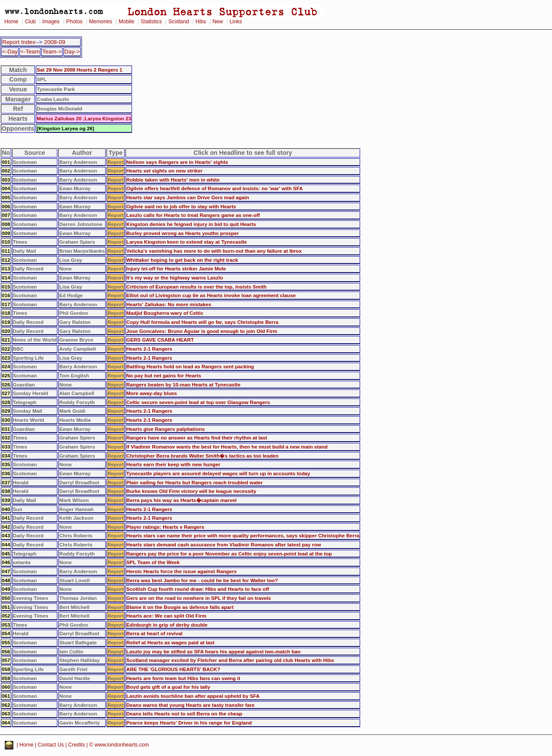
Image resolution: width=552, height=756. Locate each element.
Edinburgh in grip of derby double (167, 625)
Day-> (72, 52)
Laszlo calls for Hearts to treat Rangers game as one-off (193, 215)
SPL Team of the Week (153, 562)
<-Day (10, 52)
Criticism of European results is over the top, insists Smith (196, 287)
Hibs (201, 22)
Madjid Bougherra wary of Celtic (165, 313)
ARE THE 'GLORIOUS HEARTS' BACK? (173, 669)
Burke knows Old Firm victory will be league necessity (191, 491)
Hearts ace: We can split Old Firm (166, 616)
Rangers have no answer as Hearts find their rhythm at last (197, 438)
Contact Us (51, 745)
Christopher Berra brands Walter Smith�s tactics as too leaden (202, 456)
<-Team (30, 52)
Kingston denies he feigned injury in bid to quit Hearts (191, 224)
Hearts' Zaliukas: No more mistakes (169, 304)
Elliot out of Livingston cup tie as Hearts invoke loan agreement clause (211, 295)
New (218, 22)
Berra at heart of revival (155, 633)
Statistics (151, 22)
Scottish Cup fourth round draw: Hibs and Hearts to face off (198, 589)
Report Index (19, 42)
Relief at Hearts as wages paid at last (171, 642)
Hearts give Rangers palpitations (166, 429)
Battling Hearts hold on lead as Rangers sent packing (190, 366)
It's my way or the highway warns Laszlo (175, 278)
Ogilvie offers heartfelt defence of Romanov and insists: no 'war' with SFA (215, 188)
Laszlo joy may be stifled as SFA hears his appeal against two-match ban (213, 651)
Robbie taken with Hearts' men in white (173, 180)
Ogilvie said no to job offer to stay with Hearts (181, 206)
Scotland (179, 22)
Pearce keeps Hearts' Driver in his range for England (189, 723)
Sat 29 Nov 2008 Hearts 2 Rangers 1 (79, 70)
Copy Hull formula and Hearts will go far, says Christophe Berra (202, 322)
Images (51, 22)
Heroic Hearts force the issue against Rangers (182, 571)
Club (30, 22)
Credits (77, 745)
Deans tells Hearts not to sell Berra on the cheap (184, 714)
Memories (100, 22)
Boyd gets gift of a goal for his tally (168, 687)
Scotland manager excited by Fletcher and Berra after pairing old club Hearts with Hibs (230, 660)
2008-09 (55, 42)
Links (236, 22)
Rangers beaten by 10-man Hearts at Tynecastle (183, 384)
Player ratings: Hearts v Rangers (165, 527)
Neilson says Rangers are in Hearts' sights (177, 162)
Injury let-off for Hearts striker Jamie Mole (176, 268)
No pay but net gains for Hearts (164, 375)
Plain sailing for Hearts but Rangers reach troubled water (194, 482)
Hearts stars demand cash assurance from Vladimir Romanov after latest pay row (224, 544)
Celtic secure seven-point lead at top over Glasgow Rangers (198, 402)
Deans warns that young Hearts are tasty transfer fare (191, 705)
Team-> (52, 52)
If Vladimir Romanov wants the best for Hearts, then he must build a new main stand (227, 447)
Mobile (126, 22)
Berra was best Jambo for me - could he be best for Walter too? (202, 580)
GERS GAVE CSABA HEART (160, 340)
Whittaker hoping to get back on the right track (182, 260)
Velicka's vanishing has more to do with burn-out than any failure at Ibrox (214, 251)
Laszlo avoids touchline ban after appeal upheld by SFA (193, 696)
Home (11, 22)
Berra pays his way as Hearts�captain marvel (182, 500)
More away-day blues (152, 393)
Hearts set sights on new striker (165, 171)
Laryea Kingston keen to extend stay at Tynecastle (187, 242)
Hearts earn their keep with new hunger (173, 464)
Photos (74, 22)
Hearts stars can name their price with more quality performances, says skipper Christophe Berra (243, 535)
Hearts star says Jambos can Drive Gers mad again (188, 197)
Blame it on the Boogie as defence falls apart (180, 607)
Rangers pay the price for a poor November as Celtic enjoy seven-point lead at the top (229, 554)
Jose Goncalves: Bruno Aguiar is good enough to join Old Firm (202, 331)
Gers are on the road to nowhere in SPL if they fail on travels (199, 598)
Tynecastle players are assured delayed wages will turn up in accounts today (218, 473)
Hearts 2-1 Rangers (149, 349)
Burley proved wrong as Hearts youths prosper (183, 233)
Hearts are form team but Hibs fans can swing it (183, 678)
